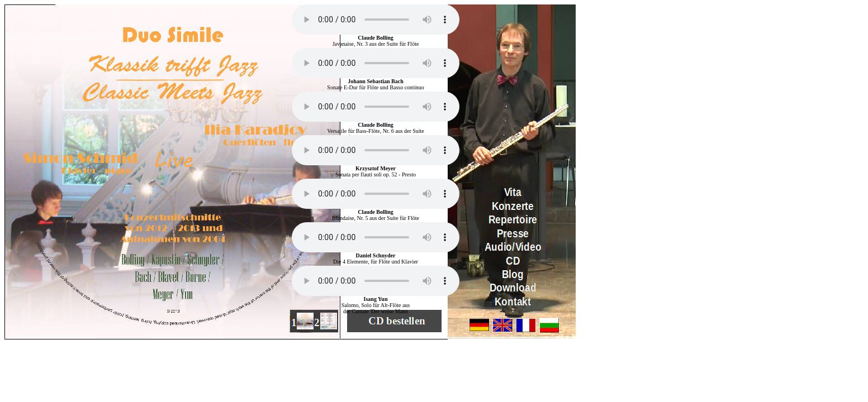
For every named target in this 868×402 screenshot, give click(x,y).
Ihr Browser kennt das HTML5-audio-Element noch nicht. (376, 20)
